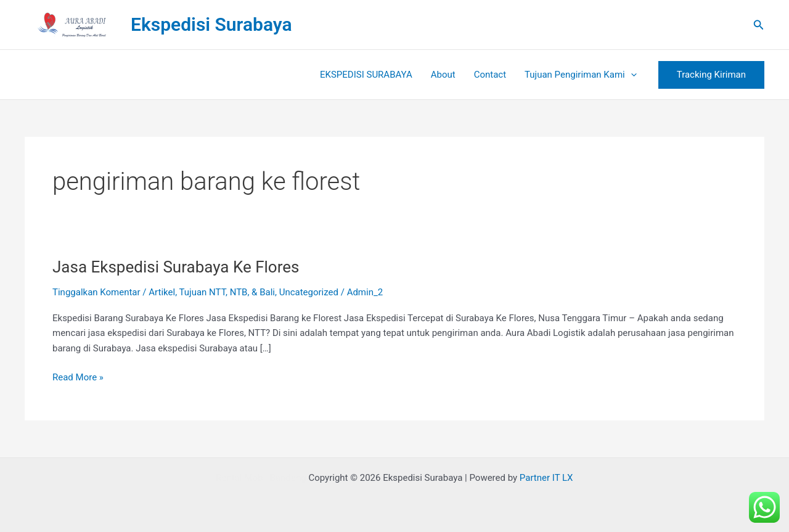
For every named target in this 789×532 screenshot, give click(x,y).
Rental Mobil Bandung (261, 478)
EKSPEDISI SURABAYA (366, 75)
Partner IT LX (546, 478)
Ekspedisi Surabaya (211, 24)
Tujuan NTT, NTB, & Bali (227, 292)
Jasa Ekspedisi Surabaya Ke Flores (176, 267)
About (443, 75)
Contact (490, 75)
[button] (759, 25)
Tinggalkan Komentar (96, 292)
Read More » (78, 376)
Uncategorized (309, 292)
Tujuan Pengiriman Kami (581, 75)
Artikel (162, 292)
